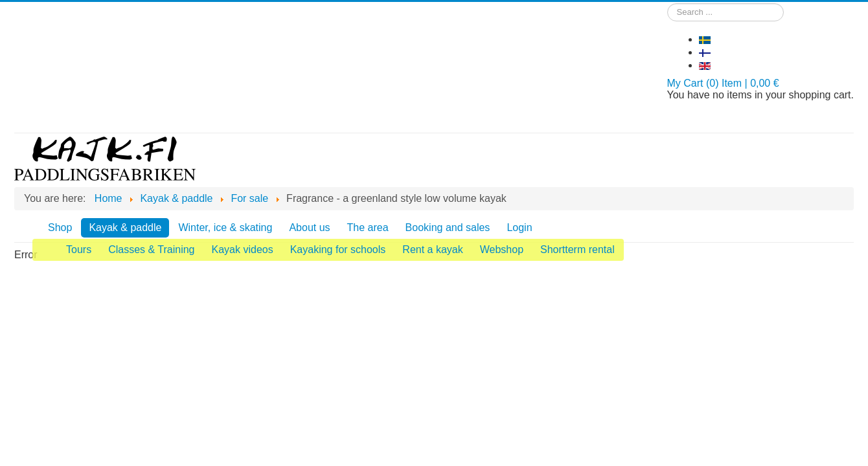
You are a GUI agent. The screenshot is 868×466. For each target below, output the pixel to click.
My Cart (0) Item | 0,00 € (723, 83)
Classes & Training (151, 250)
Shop (60, 227)
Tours (79, 250)
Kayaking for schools (338, 250)
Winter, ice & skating (225, 227)
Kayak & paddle (125, 227)
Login (519, 227)
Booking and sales (448, 227)
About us (309, 227)
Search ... (668, 4)
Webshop (502, 250)
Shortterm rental (577, 250)
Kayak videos (243, 250)
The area (368, 227)
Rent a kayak (432, 250)
